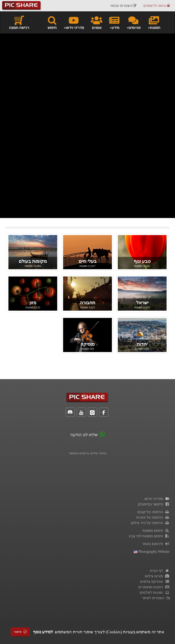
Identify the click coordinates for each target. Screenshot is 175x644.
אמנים (97, 22)
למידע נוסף (43, 632)
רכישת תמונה (19, 22)
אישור (20, 632)
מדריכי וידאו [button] (74, 22)
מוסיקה (88, 344)
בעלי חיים (88, 261)
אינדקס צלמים (155, 582)
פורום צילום (157, 576)
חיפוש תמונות (156, 531)
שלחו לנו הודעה (84, 435)
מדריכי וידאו (157, 499)
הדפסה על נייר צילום (150, 523)
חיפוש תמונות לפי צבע (149, 536)
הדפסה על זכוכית (153, 517)
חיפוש (52, 22)
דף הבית (160, 571)
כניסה (156, 6)
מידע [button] (114, 22)
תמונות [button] (154, 22)
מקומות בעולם (33, 261)
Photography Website (152, 551)
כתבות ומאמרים (154, 587)
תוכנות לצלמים (155, 592)
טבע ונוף (142, 261)
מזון (33, 303)
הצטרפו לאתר (156, 598)
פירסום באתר (156, 544)
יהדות (142, 344)
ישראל (142, 303)
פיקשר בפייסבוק (154, 504)
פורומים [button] (133, 22)
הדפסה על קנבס (153, 512)
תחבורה (88, 303)
